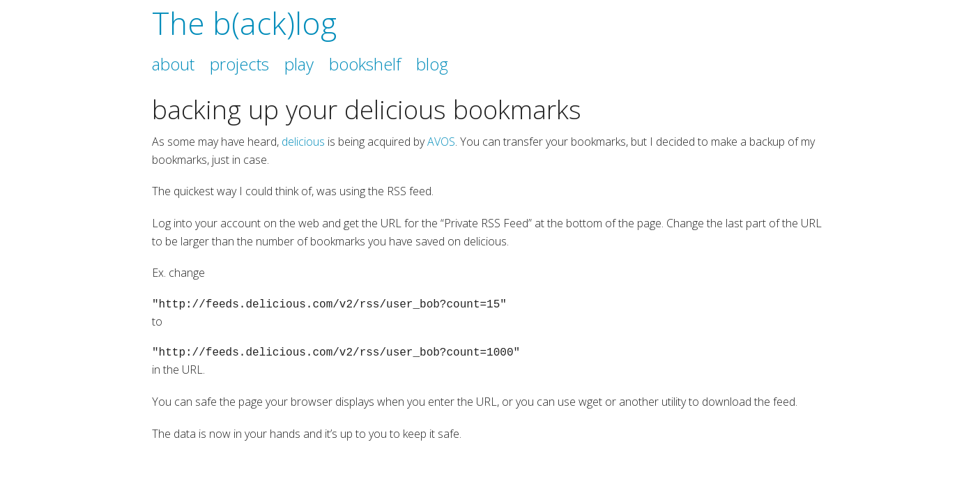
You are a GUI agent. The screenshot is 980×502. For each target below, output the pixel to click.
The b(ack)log (244, 23)
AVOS (441, 142)
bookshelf (365, 64)
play (299, 64)
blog (432, 64)
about (173, 64)
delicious (303, 142)
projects (239, 64)
